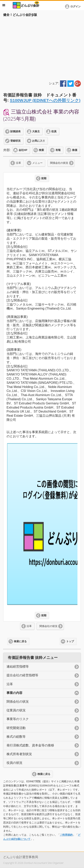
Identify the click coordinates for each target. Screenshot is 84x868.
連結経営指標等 (18, 666)
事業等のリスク (18, 719)
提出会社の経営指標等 (22, 675)
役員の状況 (14, 763)
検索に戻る (20, 641)
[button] (73, 7)
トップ (70, 641)
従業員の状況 (16, 710)
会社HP (23, 150)
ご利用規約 (66, 835)
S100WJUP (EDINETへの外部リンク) (45, 100)
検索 (41, 150)
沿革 (18, 163)
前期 (44, 178)
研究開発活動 (16, 728)
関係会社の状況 (59, 163)
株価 (75, 150)
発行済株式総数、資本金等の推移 (30, 745)
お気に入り (39, 141)
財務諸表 (15, 131)
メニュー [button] (4, 5)
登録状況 (15, 141)
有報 (58, 150)
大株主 (36, 131)
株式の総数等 (16, 737)
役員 (54, 131)
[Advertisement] (42, 48)
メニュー (37, 163)
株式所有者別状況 (19, 754)
